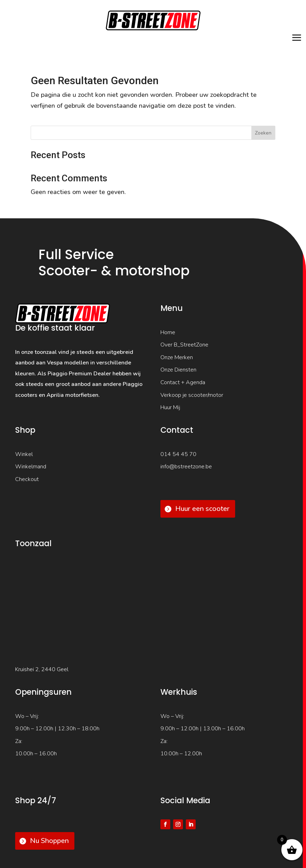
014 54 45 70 (178, 454)
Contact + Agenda (183, 382)
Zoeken (263, 133)
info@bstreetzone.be (186, 467)
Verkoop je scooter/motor (192, 395)
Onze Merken (177, 357)
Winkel (24, 454)
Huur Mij (170, 407)
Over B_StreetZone (184, 345)
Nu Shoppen (49, 841)
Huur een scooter (202, 509)
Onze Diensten (178, 370)
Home (168, 332)
